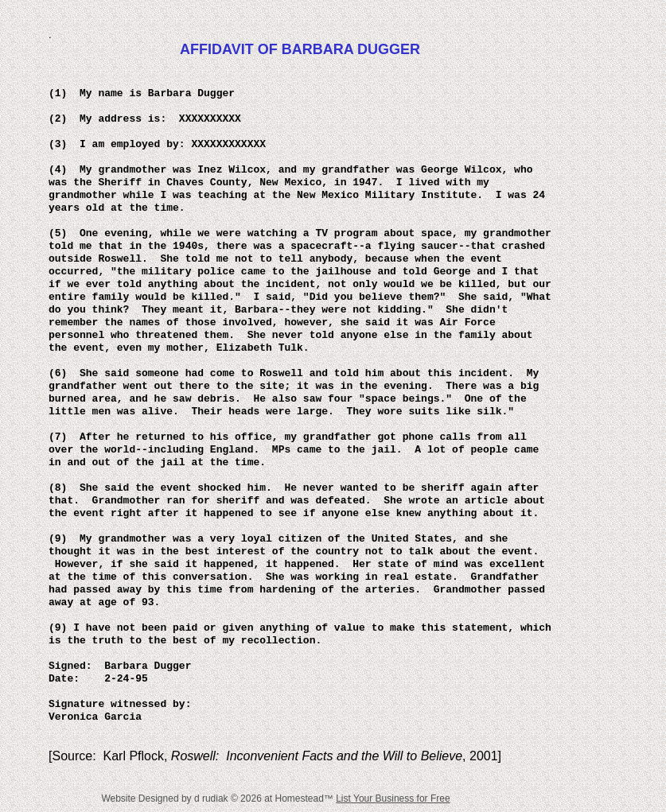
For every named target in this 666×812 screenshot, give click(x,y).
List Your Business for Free (393, 798)
